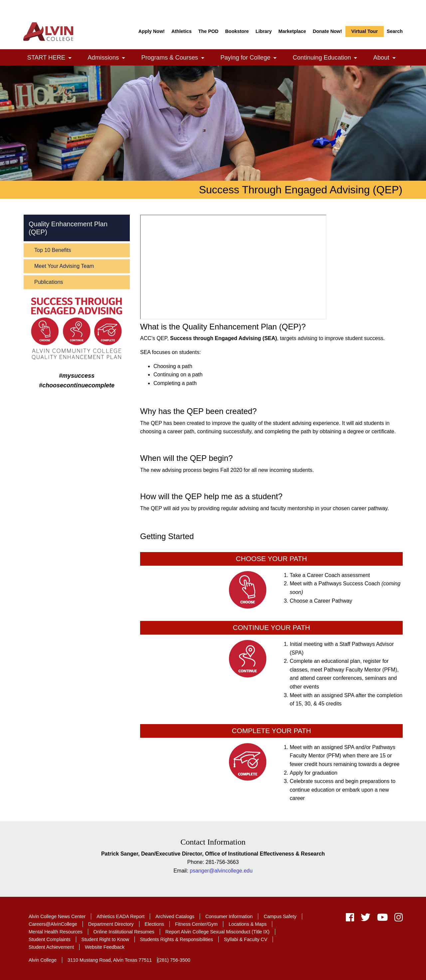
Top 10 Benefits (53, 250)
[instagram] (397, 919)
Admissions (110, 58)
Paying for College (252, 58)
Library (264, 31)
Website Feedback (105, 947)
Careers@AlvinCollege (53, 924)
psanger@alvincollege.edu (221, 871)
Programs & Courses (176, 58)
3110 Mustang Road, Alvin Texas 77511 (110, 960)
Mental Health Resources (56, 932)
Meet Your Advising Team (64, 266)
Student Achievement (51, 947)
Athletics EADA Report (120, 916)
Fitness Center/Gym (196, 924)
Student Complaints (50, 939)
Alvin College (43, 960)
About (388, 58)
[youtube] (382, 919)
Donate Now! (327, 31)
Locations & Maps (248, 924)
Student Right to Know (105, 939)
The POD (209, 31)
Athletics (182, 31)
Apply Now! (152, 31)
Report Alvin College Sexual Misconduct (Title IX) (217, 932)
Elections (154, 924)
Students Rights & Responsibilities (177, 939)
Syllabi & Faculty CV (246, 939)
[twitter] (366, 919)
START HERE (53, 58)
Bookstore (237, 31)
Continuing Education (329, 58)
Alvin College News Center (57, 916)
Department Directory (111, 924)
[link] (70, 58)
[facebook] (350, 919)
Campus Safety (280, 916)
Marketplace (292, 31)
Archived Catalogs (175, 916)
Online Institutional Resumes (124, 932)
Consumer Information (229, 916)
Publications (49, 282)
